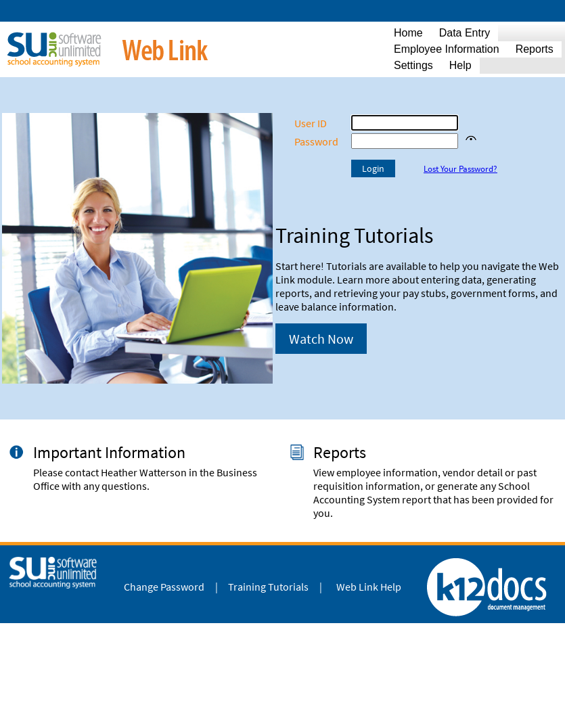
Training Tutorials (268, 587)
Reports (340, 452)
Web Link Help (369, 587)
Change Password (164, 587)
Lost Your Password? (460, 169)
